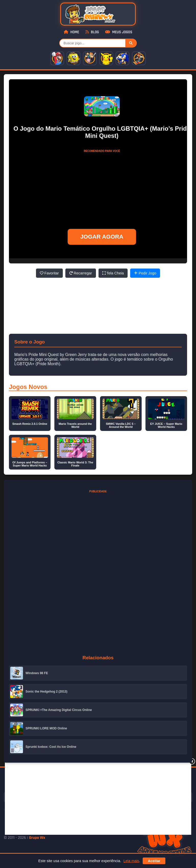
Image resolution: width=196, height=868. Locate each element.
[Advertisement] (100, 798)
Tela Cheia (113, 273)
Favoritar (49, 273)
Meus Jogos (119, 32)
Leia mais (131, 861)
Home (71, 32)
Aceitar (154, 861)
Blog (92, 32)
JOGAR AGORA (102, 237)
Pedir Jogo (145, 273)
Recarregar (81, 273)
